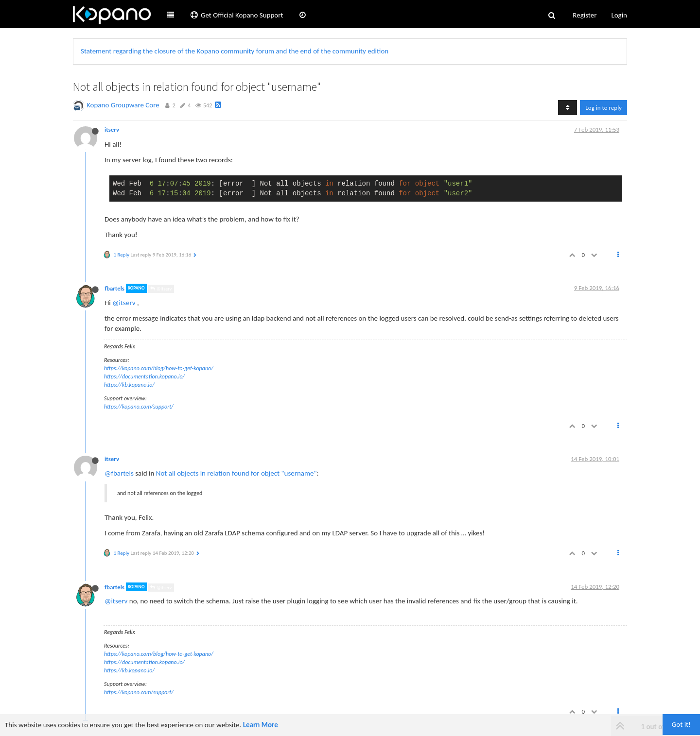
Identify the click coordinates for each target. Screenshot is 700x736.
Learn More (261, 725)
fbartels (114, 288)
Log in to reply (604, 108)
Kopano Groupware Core (123, 105)
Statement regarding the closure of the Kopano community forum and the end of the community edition (235, 51)
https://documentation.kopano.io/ (144, 377)
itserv (112, 129)
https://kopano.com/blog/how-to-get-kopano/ (159, 368)
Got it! (681, 724)
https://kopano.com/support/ (139, 407)
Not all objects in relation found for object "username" (236, 473)
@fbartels (119, 473)
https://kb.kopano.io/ (129, 385)
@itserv (161, 289)
